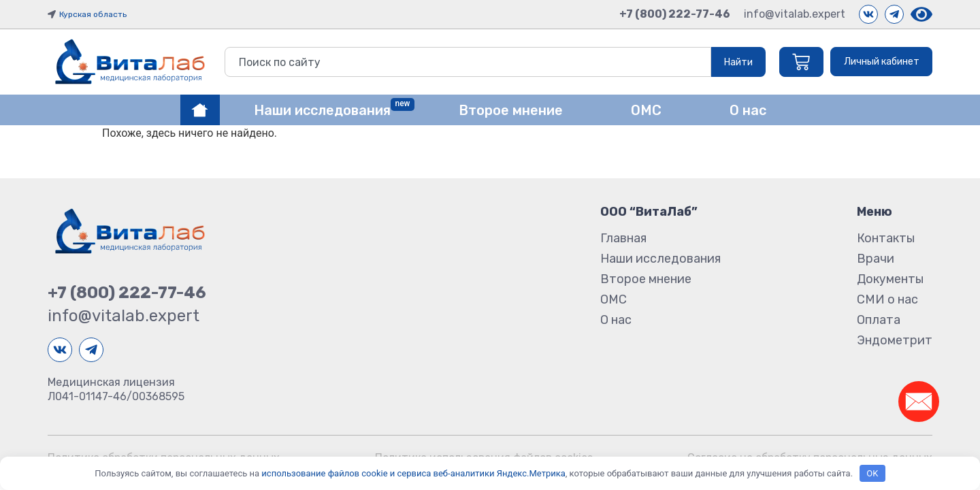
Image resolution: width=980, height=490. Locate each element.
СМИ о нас (887, 299)
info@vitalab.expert (795, 14)
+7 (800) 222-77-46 (675, 14)
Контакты (886, 238)
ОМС (614, 299)
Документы (890, 279)
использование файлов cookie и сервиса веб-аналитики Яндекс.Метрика (413, 473)
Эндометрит (895, 340)
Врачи (876, 259)
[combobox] (465, 62)
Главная (623, 238)
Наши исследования (660, 259)
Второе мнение (646, 279)
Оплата (879, 320)
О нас (616, 320)
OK (872, 473)
